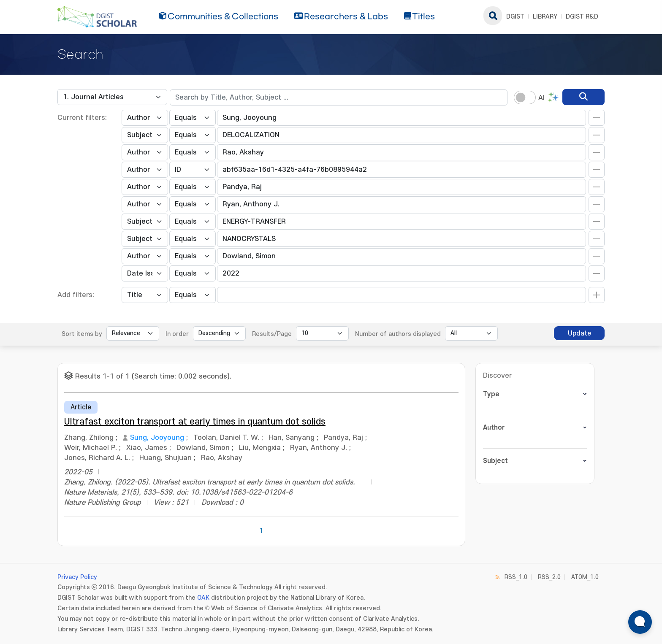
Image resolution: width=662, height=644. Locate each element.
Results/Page (272, 334)
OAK (203, 598)
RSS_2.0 (549, 577)
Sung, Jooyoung (157, 438)
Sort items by (82, 334)
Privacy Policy (77, 577)
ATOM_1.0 (585, 577)
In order (177, 334)
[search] (583, 97)
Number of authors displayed (398, 334)
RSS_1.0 (516, 577)
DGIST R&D (582, 17)
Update (579, 333)
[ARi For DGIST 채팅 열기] (640, 622)
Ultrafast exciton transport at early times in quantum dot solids (195, 422)
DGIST (515, 17)
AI (541, 98)
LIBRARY (545, 17)
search (493, 16)
